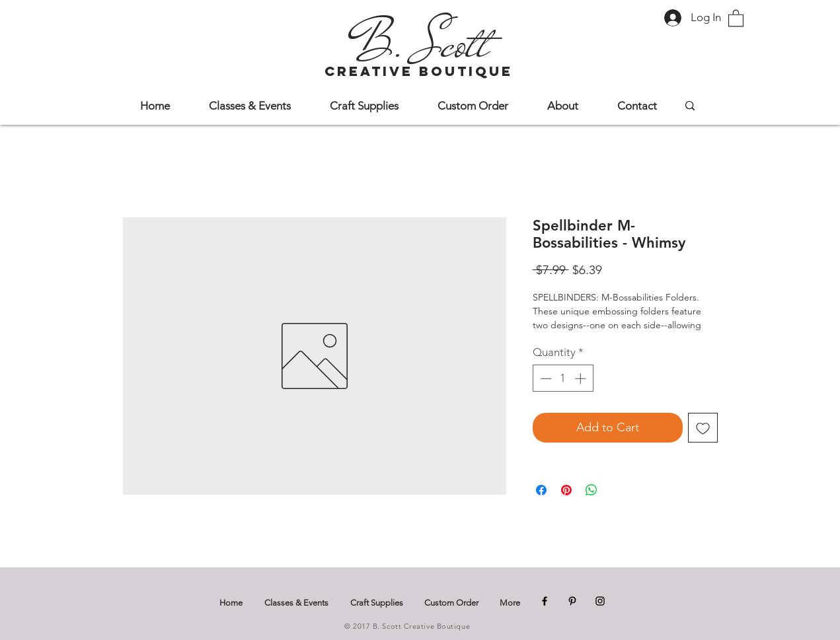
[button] (736, 18)
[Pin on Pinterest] (566, 490)
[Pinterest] (572, 601)
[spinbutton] (563, 378)
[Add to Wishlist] (703, 428)
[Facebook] (545, 601)
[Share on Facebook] (541, 490)
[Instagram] (600, 601)
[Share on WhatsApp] (592, 490)
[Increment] (582, 378)
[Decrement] (545, 378)
